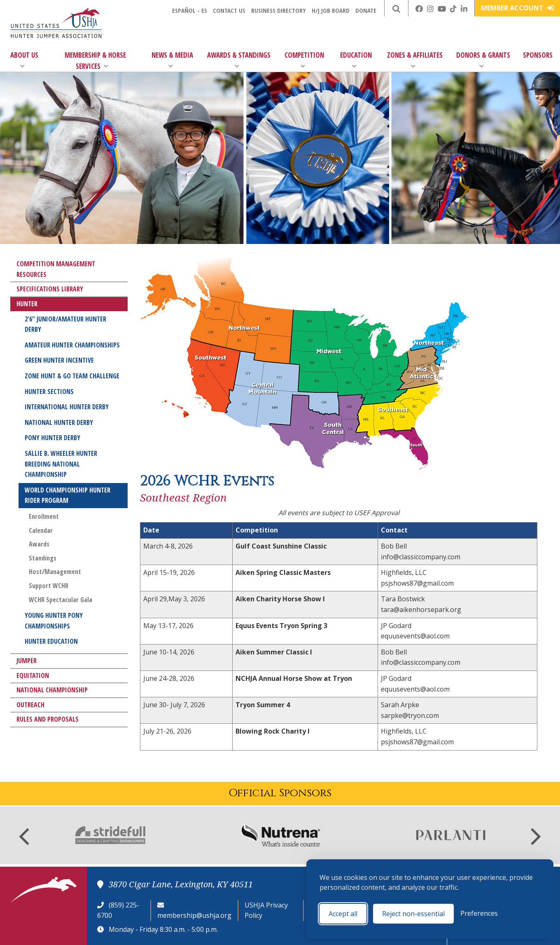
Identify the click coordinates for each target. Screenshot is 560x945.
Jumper (27, 661)
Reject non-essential (413, 914)
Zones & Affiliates (415, 60)
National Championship (52, 690)
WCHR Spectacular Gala (61, 600)
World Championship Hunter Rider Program (68, 495)
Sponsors (538, 55)
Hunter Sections (49, 392)
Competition (304, 60)
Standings (43, 558)
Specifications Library (50, 289)
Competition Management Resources (56, 269)
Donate (366, 10)
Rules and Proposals (48, 719)
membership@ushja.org (194, 915)
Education (356, 60)
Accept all (343, 914)
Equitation (33, 675)
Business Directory (279, 10)
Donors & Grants (483, 60)
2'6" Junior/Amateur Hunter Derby (65, 324)
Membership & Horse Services (95, 61)
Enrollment (44, 516)
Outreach (30, 705)
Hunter (27, 304)
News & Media (172, 60)
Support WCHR (49, 586)
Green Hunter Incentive (59, 360)
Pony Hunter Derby (52, 438)
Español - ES (190, 10)
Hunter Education (51, 641)
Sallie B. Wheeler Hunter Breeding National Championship (61, 464)
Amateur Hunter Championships (72, 345)
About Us (24, 60)
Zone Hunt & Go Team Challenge (72, 376)
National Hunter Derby (59, 422)
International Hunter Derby (67, 407)
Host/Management (55, 572)
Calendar (41, 530)
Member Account (517, 8)
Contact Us (229, 10)
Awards (39, 544)
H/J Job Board (331, 10)
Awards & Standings (239, 60)
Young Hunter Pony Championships (54, 621)
